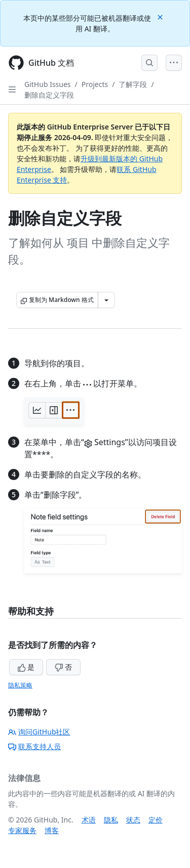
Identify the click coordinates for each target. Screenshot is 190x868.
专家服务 (22, 830)
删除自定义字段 (49, 95)
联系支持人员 (34, 746)
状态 (133, 820)
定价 (156, 820)
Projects (95, 84)
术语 (89, 820)
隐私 (111, 820)
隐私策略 (20, 685)
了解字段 (133, 84)
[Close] (161, 16)
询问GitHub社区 (39, 732)
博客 (52, 830)
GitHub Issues (48, 84)
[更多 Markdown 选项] (106, 300)
